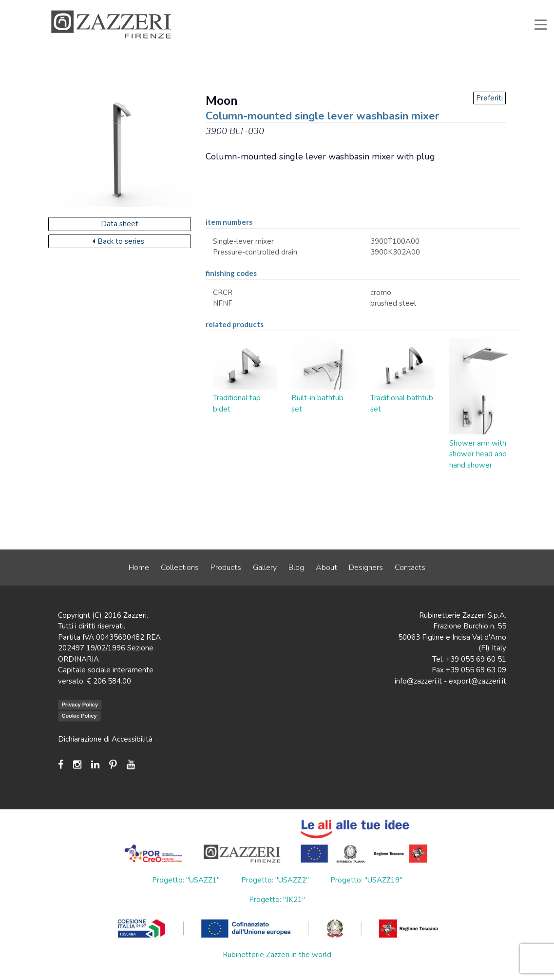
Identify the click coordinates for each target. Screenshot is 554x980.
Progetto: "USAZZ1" (186, 880)
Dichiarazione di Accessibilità (105, 739)
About (326, 568)
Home (139, 568)
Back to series (118, 241)
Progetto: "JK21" (277, 900)
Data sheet (120, 224)
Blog (296, 568)
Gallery (265, 568)
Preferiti (489, 98)
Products (226, 568)
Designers (366, 568)
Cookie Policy (79, 716)
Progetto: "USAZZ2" (275, 880)
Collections (180, 568)
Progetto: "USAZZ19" (366, 880)
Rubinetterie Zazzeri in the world (277, 955)
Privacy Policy (80, 705)
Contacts (410, 568)
